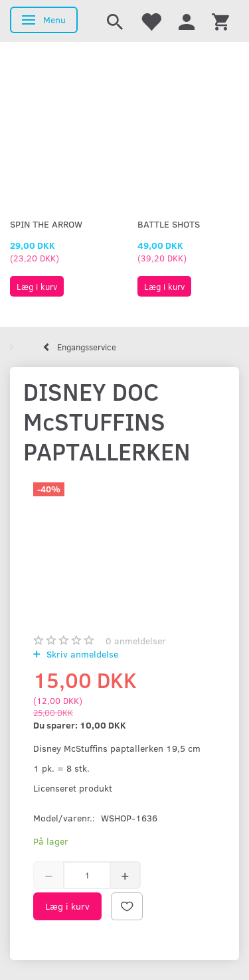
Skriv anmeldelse (81, 654)
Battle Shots (169, 224)
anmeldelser (136, 641)
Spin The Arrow (46, 224)
